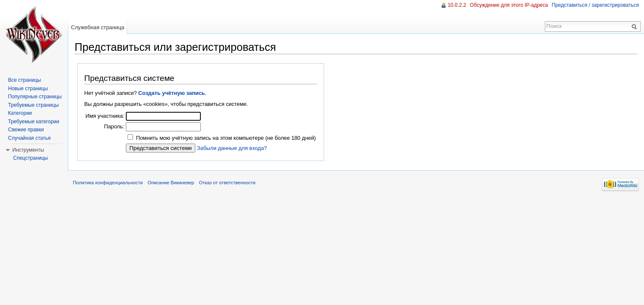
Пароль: (114, 126)
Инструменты (28, 150)
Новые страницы (28, 89)
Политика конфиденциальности (108, 183)
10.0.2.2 (457, 5)
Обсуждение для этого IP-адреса (509, 5)
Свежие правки (26, 130)
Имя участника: (105, 116)
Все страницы (25, 80)
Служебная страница (97, 27)
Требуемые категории (34, 122)
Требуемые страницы (33, 105)
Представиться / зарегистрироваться (595, 5)
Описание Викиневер (171, 183)
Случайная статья (29, 138)
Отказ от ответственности (228, 183)
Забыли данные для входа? (232, 148)
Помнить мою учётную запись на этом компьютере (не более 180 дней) (226, 138)
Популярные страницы (35, 97)
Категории (20, 113)
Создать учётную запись (171, 93)
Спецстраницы (31, 158)
